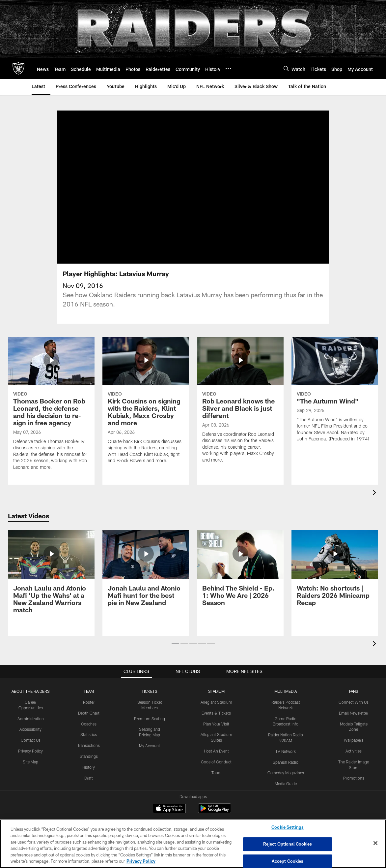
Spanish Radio (286, 749)
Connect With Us (354, 690)
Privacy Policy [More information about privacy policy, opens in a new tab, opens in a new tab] (141, 861)
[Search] (286, 68)
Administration (31, 706)
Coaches (89, 711)
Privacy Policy (30, 738)
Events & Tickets (216, 700)
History (89, 754)
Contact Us (31, 727)
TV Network (286, 738)
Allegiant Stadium (216, 690)
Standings (89, 744)
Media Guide (286, 771)
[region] (193, 844)
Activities (354, 738)
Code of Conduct (216, 749)
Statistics (89, 722)
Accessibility (30, 717)
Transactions (89, 733)
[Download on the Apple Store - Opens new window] (169, 796)
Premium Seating (150, 706)
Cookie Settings (288, 827)
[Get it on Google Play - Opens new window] (215, 799)
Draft (89, 765)
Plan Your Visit (216, 711)
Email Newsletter (354, 700)
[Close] (375, 843)
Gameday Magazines (286, 760)
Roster (89, 690)
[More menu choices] (228, 69)
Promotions (354, 765)
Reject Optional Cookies (288, 844)
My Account (150, 733)
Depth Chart (89, 700)
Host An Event (216, 738)
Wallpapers (354, 727)
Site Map (30, 749)
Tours (216, 760)
